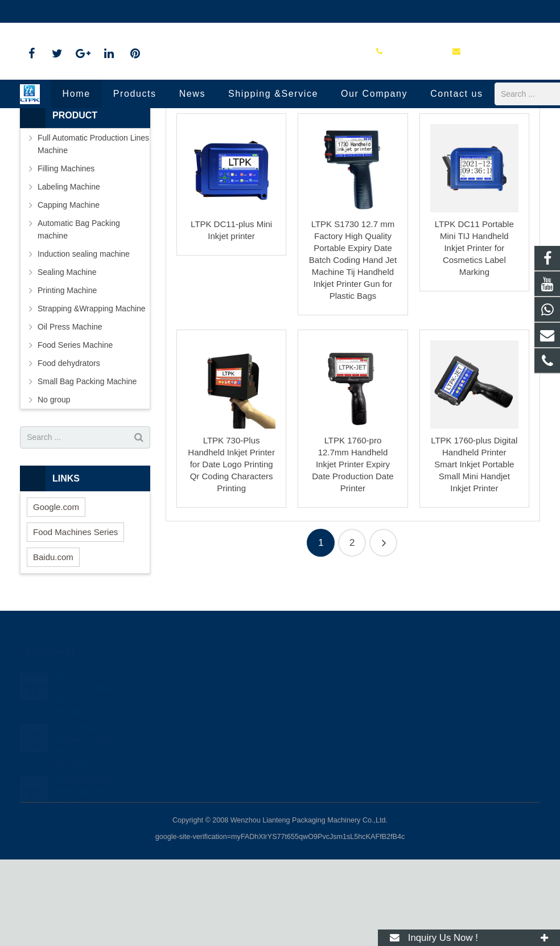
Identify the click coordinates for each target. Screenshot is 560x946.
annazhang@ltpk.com (146, 11)
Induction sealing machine (84, 340)
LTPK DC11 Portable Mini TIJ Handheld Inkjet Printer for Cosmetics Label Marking (474, 334)
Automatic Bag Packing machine (79, 316)
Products (221, 159)
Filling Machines (66, 255)
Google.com (56, 593)
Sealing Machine (67, 359)
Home (183, 159)
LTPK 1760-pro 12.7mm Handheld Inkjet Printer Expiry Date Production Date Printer (353, 551)
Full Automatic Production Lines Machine (93, 231)
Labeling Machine (69, 273)
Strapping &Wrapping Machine (92, 395)
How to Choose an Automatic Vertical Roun (85, 758)
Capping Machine (69, 291)
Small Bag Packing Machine (87, 468)
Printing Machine (275, 159)
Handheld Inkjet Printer (280, 138)
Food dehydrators (69, 450)
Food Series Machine (75, 431)
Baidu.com (53, 643)
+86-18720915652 (330, 760)
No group (54, 486)
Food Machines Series (75, 618)
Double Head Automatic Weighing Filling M (88, 810)
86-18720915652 (59, 11)
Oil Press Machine (70, 413)
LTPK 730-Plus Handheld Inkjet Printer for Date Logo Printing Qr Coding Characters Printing (231, 551)
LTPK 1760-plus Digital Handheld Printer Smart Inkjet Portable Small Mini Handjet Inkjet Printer (474, 551)
